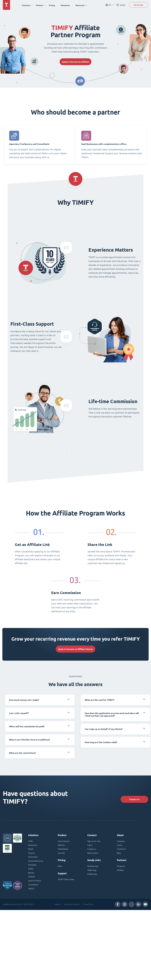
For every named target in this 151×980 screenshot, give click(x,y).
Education (32, 866)
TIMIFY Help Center (66, 881)
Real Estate (33, 858)
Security (61, 854)
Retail (31, 850)
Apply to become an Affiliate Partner (76, 650)
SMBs (31, 842)
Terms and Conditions (72, 906)
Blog (119, 854)
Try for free (138, 5)
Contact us (134, 800)
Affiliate (120, 871)
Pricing (52, 5)
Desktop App (93, 867)
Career (120, 846)
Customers (121, 850)
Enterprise (66, 5)
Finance (31, 854)
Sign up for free (94, 842)
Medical (31, 878)
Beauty (31, 874)
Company (121, 842)
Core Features (64, 842)
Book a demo (93, 854)
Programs (121, 867)
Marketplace (63, 850)
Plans (60, 867)
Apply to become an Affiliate (76, 62)
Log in (90, 846)
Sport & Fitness (35, 882)
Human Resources (36, 862)
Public (31, 870)
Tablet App (92, 871)
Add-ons (61, 846)
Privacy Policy (88, 906)
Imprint (57, 906)
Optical (31, 890)
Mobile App (92, 875)
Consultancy (33, 886)
